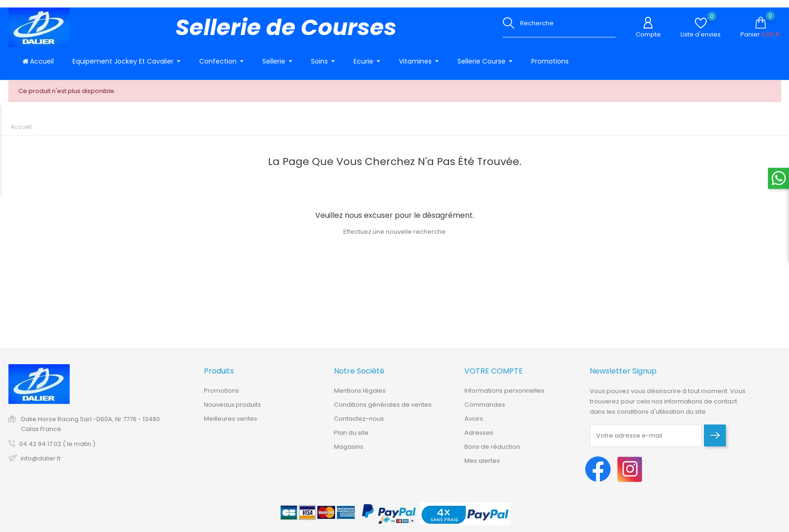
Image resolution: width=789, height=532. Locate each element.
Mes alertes (482, 466)
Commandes (485, 410)
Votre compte (494, 377)
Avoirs (474, 424)
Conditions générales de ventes (383, 410)
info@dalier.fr (41, 464)
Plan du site (351, 438)
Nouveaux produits (232, 410)
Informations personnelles (504, 396)
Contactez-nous (359, 424)
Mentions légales (360, 396)
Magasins (349, 452)
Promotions (221, 396)
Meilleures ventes (231, 424)
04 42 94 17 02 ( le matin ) (57, 449)
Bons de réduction (492, 452)
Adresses (479, 438)
